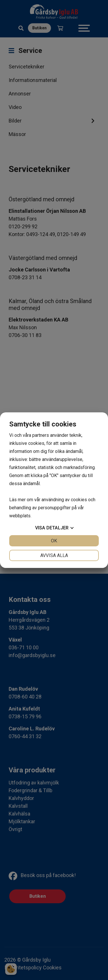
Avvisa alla (54, 555)
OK (54, 541)
